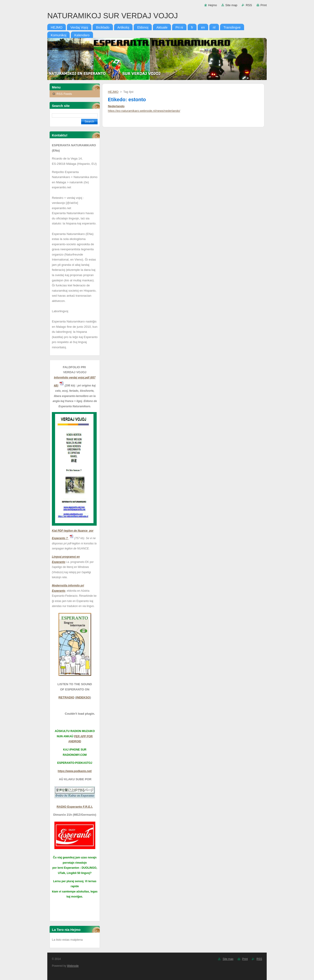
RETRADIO (66, 697)
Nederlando (116, 106)
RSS (249, 5)
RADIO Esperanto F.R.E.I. (75, 807)
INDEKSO (83, 697)
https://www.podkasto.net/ (75, 771)
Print (264, 5)
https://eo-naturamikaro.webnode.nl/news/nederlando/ (144, 111)
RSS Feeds (64, 94)
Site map (231, 5)
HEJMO (113, 92)
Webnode (73, 966)
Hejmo (213, 5)
